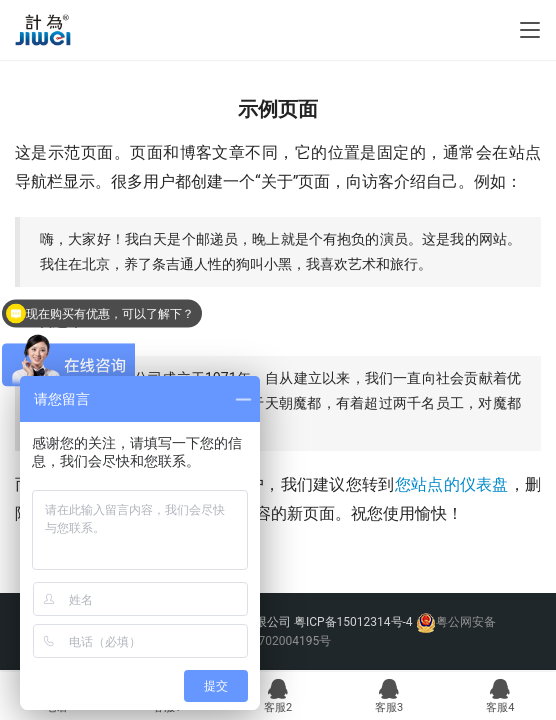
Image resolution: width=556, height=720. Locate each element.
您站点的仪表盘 (452, 484)
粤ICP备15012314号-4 (355, 622)
